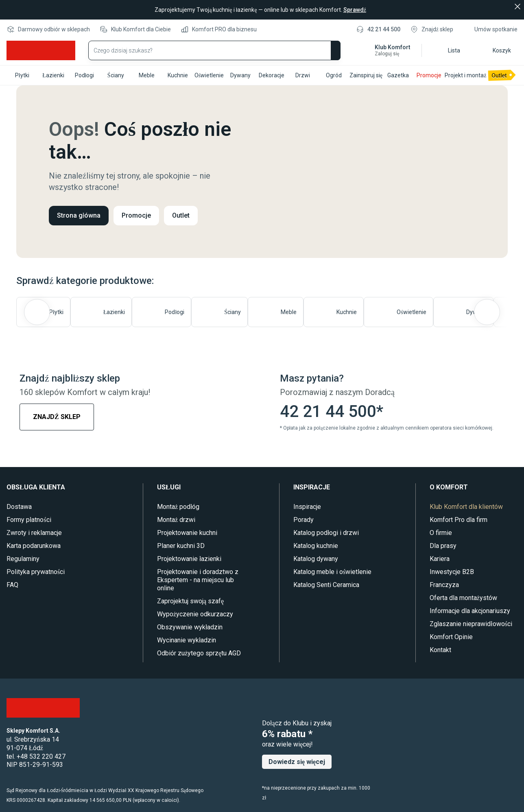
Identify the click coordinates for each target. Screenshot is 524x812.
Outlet (181, 215)
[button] (385, 50)
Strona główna (79, 215)
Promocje (137, 215)
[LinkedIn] (101, 608)
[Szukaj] (331, 50)
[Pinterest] (67, 608)
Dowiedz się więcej (298, 762)
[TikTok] (84, 608)
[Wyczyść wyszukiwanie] (311, 50)
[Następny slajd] (487, 312)
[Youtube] (31, 608)
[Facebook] (12, 608)
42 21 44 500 (383, 29)
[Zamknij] (517, 7)
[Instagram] (49, 608)
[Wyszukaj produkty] (214, 50)
